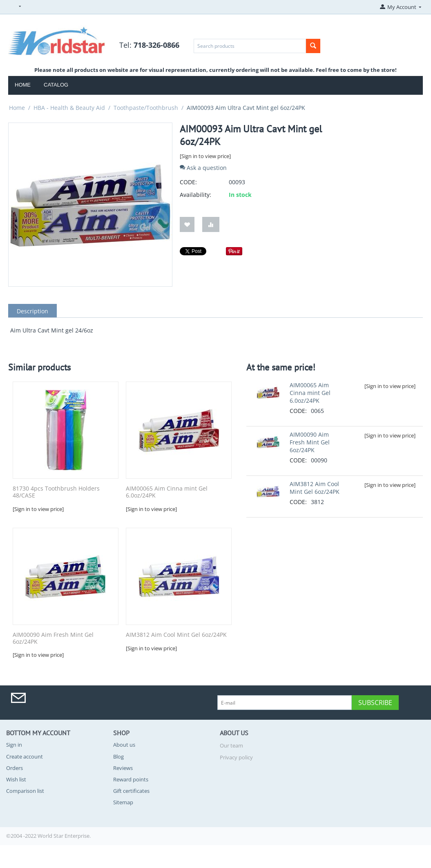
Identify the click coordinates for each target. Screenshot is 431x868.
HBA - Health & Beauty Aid (69, 108)
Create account (25, 756)
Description (32, 311)
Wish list (16, 779)
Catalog (56, 85)
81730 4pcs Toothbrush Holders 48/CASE (56, 492)
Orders (15, 768)
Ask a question (203, 168)
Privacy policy (236, 757)
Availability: (195, 195)
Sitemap (123, 802)
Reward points (131, 779)
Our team (231, 745)
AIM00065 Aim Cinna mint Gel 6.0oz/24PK (167, 492)
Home (23, 85)
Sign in (14, 745)
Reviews (123, 768)
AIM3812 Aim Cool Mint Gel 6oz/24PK (176, 635)
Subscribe (375, 703)
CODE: (188, 182)
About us (124, 745)
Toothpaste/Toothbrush (146, 108)
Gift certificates (131, 791)
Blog (118, 756)
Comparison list (25, 791)
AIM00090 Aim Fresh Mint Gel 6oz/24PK (53, 638)
